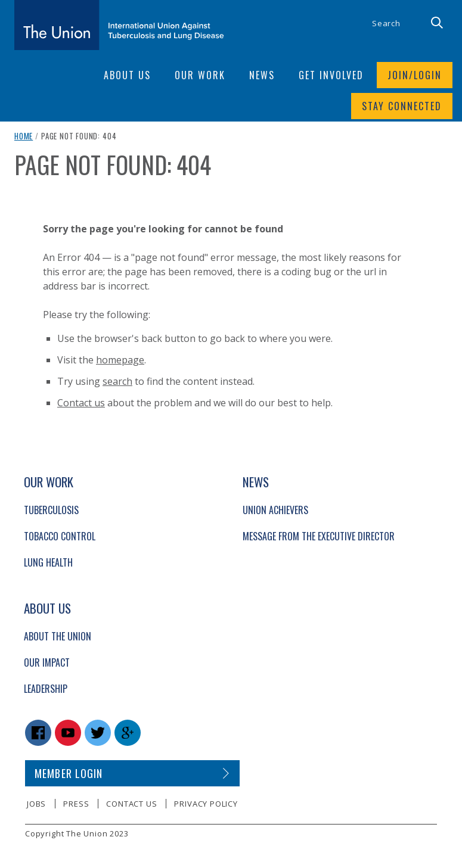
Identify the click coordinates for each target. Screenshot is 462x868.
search (117, 381)
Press (76, 804)
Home (24, 136)
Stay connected (402, 106)
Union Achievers (275, 510)
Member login (69, 773)
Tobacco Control (60, 536)
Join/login (415, 75)
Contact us (81, 403)
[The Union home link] (119, 25)
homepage (120, 360)
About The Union (58, 636)
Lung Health (48, 562)
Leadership (46, 689)
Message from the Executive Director (319, 536)
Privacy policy (206, 804)
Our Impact (47, 662)
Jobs (36, 804)
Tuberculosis (51, 510)
